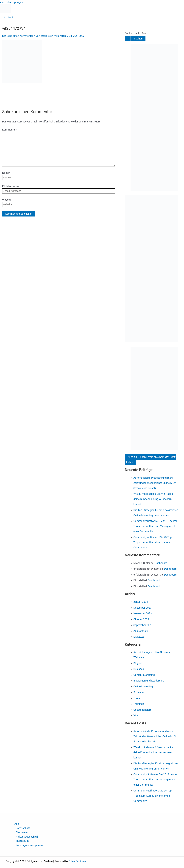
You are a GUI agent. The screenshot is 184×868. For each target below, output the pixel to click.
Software (139, 692)
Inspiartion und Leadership (149, 681)
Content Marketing (144, 675)
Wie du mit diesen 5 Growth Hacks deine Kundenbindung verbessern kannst (153, 499)
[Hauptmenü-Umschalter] (8, 17)
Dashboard (161, 563)
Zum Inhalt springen (11, 2)
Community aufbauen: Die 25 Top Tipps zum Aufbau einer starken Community (153, 542)
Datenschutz (23, 828)
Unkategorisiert (142, 710)
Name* (6, 173)
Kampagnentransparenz (29, 845)
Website (7, 200)
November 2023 (143, 613)
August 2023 (141, 631)
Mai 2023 (139, 637)
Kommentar (10, 130)
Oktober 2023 (141, 619)
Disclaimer (22, 832)
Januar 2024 (141, 602)
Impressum (22, 841)
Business (139, 669)
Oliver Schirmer (77, 861)
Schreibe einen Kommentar (18, 36)
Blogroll (138, 663)
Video (137, 715)
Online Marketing (143, 686)
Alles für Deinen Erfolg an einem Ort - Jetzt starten (151, 459)
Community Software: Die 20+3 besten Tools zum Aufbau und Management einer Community (155, 526)
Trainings (139, 704)
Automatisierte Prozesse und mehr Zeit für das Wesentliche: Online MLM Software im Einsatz (155, 483)
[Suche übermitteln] (128, 39)
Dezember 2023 (142, 608)
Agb (17, 824)
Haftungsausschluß (27, 837)
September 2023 (143, 625)
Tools (137, 698)
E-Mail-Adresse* (11, 186)
